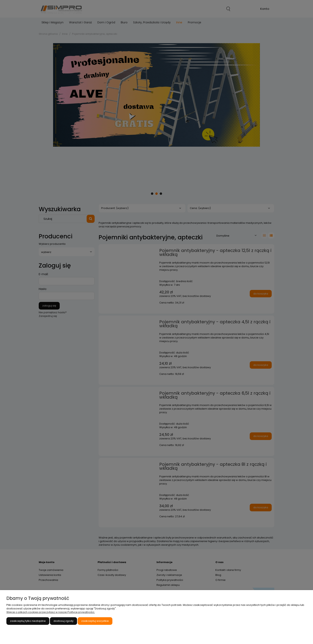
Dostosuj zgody (63, 621)
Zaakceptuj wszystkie (95, 621)
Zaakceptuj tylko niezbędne (28, 621)
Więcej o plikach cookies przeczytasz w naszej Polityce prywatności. (51, 612)
